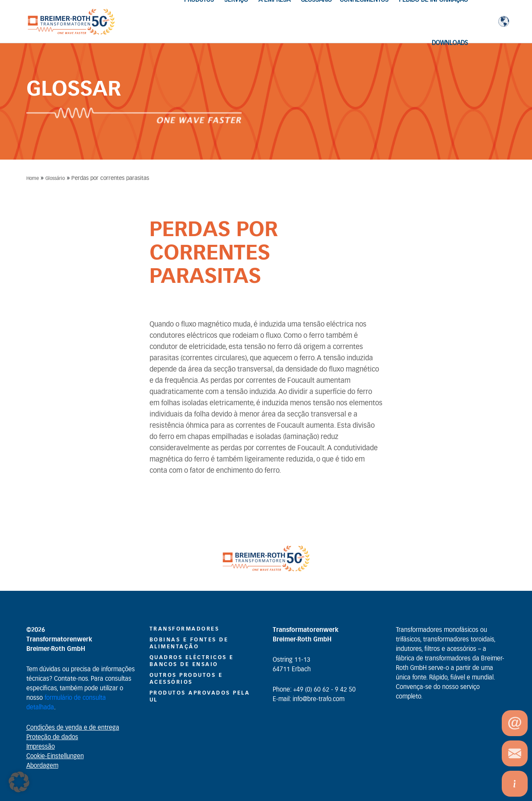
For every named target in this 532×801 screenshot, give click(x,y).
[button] (19, 782)
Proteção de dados (52, 737)
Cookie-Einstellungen (55, 756)
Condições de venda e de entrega (73, 728)
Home (33, 178)
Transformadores (185, 629)
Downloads (450, 43)
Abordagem (42, 766)
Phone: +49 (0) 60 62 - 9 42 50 (314, 690)
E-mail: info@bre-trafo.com (309, 699)
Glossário (55, 178)
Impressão (41, 747)
